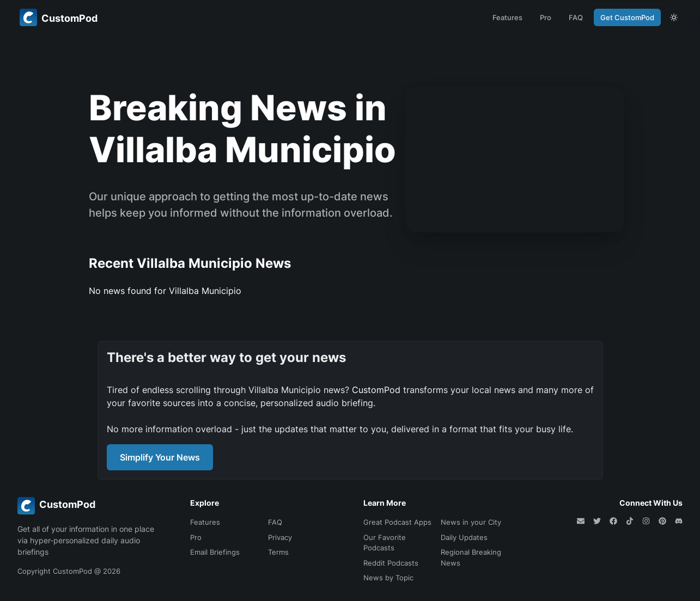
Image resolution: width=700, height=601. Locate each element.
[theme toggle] (674, 17)
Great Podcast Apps (397, 522)
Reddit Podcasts (391, 563)
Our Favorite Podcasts (385, 543)
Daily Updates (464, 537)
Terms (278, 552)
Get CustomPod (627, 17)
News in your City (471, 522)
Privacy (280, 537)
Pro (546, 17)
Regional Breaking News (471, 557)
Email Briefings (215, 552)
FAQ (576, 17)
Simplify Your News (160, 457)
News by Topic (388, 578)
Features (507, 17)
